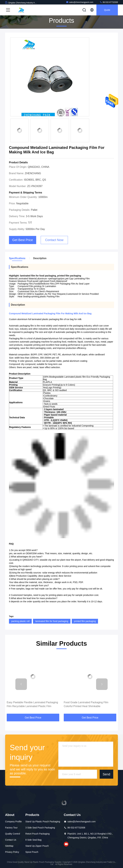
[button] (21, 684)
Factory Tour (11, 828)
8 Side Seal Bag (33, 840)
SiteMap (9, 846)
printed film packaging (85, 621)
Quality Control (13, 834)
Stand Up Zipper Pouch (37, 846)
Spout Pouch (32, 852)
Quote (107, 10)
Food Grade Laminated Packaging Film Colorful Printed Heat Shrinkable (86, 704)
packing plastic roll (20, 621)
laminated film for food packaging (52, 621)
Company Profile (13, 822)
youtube (66, 844)
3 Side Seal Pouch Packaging (40, 828)
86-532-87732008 (109, 2)
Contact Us (11, 840)
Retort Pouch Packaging (38, 834)
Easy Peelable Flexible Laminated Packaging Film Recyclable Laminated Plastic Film (32, 704)
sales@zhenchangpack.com (80, 2)
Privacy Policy (12, 852)
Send (106, 774)
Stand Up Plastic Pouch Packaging (43, 822)
